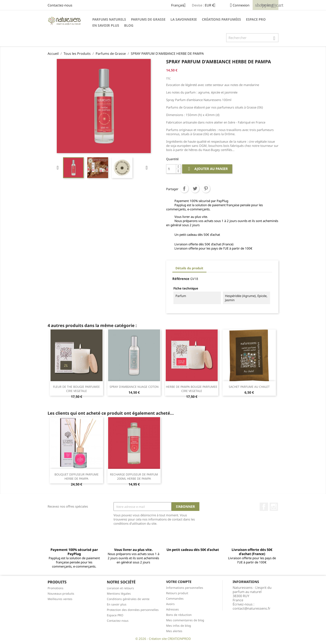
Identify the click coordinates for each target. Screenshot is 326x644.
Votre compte (179, 582)
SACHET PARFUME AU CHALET (249, 387)
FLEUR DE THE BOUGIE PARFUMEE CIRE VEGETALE (76, 389)
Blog (129, 25)
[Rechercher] (252, 38)
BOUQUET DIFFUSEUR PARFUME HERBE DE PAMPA (77, 476)
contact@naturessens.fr (252, 608)
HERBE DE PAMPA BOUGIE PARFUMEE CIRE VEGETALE (192, 389)
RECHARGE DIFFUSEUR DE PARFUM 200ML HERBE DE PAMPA (134, 476)
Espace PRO (256, 19)
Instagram (274, 507)
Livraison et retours (120, 588)
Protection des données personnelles (133, 610)
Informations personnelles (185, 588)
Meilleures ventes (60, 599)
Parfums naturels (109, 19)
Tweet (195, 188)
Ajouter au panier (207, 169)
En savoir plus (106, 25)
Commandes (175, 598)
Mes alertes (174, 631)
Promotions (56, 588)
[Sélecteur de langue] (180, 6)
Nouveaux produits (61, 593)
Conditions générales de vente (128, 599)
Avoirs (170, 604)
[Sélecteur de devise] (212, 6)
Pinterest (206, 188)
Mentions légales (119, 593)
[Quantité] (171, 169)
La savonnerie (184, 19)
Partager (184, 188)
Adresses (172, 609)
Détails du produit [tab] (189, 268)
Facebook (264, 507)
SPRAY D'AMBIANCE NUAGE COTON (134, 387)
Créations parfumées (221, 19)
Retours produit (177, 593)
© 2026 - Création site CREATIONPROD (163, 639)
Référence (181, 279)
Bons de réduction (179, 615)
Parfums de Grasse (148, 19)
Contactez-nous (60, 5)
